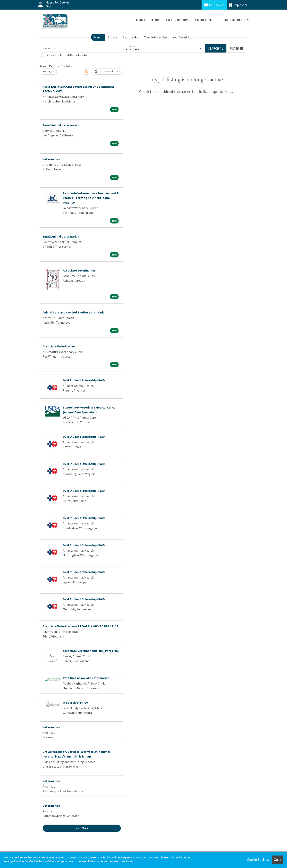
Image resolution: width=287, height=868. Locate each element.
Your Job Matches (156, 37)
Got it (277, 860)
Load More (82, 828)
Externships (178, 20)
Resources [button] (235, 20)
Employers (238, 5)
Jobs (156, 20)
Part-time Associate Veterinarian (86, 678)
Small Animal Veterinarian (61, 125)
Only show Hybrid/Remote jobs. (67, 55)
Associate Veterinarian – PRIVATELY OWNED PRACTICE (80, 626)
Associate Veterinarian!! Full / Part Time (91, 651)
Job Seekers (214, 5)
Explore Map (131, 37)
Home (141, 20)
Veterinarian (51, 159)
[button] (236, 48)
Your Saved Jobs (183, 37)
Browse (112, 37)
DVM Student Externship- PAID (84, 380)
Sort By (47, 71)
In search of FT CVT (76, 702)
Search (98, 37)
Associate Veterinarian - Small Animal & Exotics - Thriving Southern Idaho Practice (91, 198)
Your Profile (207, 20)
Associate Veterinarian (79, 270)
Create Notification (108, 71)
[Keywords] (82, 48)
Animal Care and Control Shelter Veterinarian (74, 312)
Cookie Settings (258, 860)
